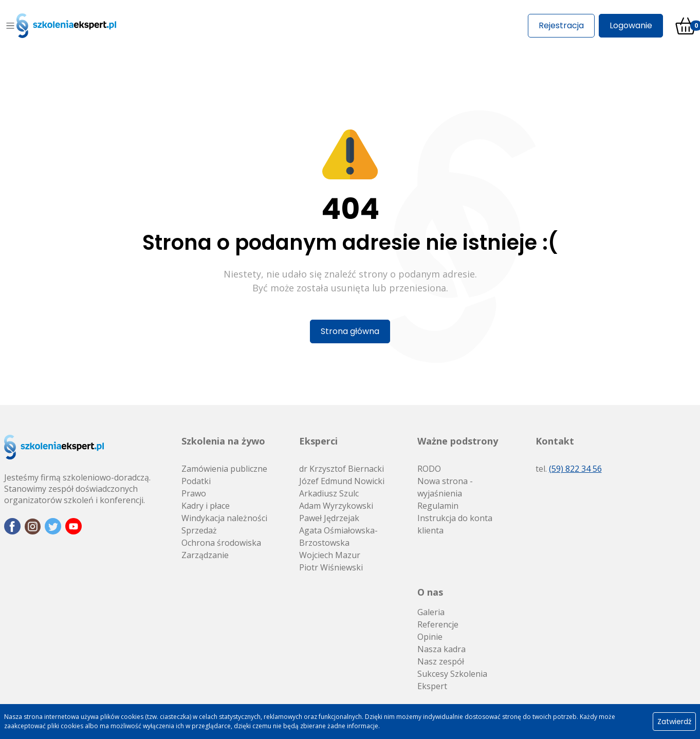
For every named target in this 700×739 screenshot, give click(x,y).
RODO (429, 469)
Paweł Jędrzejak (329, 518)
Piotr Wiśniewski (331, 567)
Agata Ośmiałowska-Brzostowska (338, 537)
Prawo (194, 493)
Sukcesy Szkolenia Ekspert (452, 680)
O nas (430, 592)
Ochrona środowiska (221, 543)
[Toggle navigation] (10, 26)
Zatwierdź (674, 722)
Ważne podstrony (458, 441)
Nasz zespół (441, 661)
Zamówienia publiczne (224, 469)
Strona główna (350, 331)
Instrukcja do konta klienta (455, 524)
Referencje (438, 624)
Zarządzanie (205, 555)
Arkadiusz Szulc (329, 493)
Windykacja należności (224, 518)
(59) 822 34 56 (575, 469)
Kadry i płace (206, 506)
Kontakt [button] (555, 441)
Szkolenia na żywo (223, 441)
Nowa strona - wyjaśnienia (445, 487)
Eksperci (318, 441)
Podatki (196, 481)
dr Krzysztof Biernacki (342, 469)
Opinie (430, 637)
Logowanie (631, 25)
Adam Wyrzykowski (336, 506)
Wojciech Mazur (330, 555)
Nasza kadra (441, 649)
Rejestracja (561, 25)
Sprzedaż (199, 530)
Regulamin (438, 506)
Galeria (431, 612)
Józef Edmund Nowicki (342, 481)
